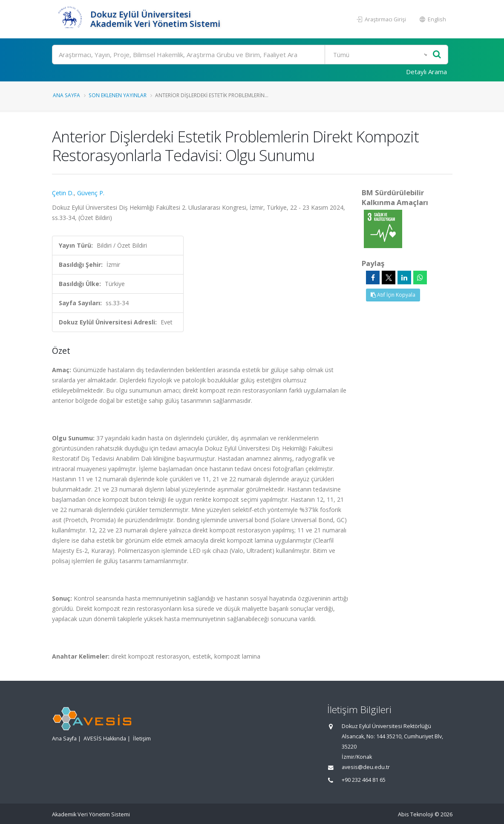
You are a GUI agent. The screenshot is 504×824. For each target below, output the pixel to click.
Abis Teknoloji (416, 814)
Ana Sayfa (66, 95)
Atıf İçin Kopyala (393, 295)
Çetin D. (63, 193)
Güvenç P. (91, 193)
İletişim (142, 739)
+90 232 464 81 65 (364, 780)
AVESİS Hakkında (105, 739)
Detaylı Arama (426, 72)
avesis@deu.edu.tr (366, 767)
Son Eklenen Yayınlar (118, 95)
